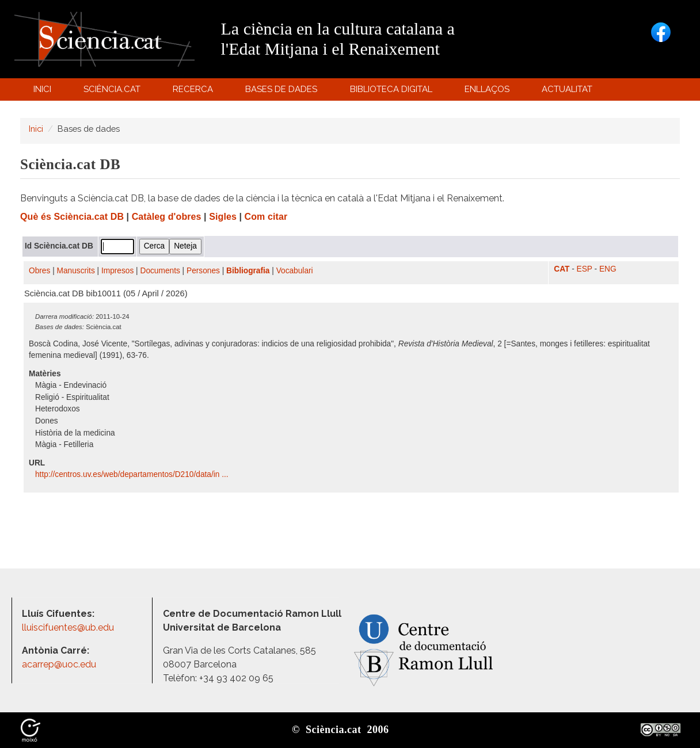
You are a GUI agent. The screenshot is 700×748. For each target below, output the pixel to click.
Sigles (223, 217)
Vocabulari (295, 271)
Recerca (195, 92)
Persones (203, 271)
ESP (585, 269)
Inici (42, 89)
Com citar (266, 217)
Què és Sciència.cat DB (72, 217)
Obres (39, 271)
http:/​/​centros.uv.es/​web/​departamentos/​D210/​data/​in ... (133, 474)
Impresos (117, 271)
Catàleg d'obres (167, 217)
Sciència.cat (113, 92)
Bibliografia (248, 271)
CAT (562, 269)
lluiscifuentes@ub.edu (69, 627)
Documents (160, 271)
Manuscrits (76, 271)
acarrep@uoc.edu (59, 664)
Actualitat (569, 92)
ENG (608, 269)
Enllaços (487, 89)
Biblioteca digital (393, 92)
